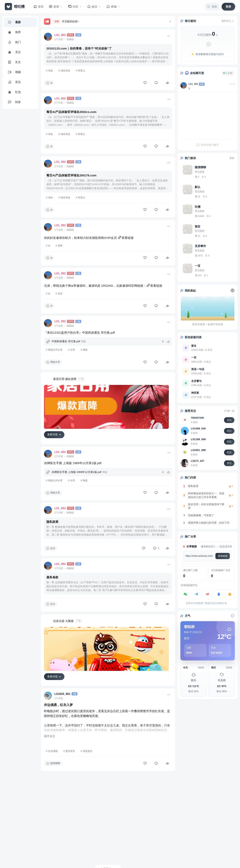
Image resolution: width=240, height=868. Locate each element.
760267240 (197, 418)
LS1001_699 (198, 450)
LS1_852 (193, 84)
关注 (229, 420)
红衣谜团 (53, 751)
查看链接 (126, 238)
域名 (51, 71)
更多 (232, 158)
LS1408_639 (198, 429)
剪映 (60, 246)
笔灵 (60, 294)
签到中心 (228, 21)
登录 (228, 7)
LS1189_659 (198, 439)
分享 (73, 350)
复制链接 (223, 556)
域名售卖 (65, 71)
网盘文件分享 (55, 350)
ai (49, 246)
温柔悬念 (88, 751)
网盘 (85, 350)
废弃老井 (70, 751)
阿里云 (82, 71)
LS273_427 (197, 461)
